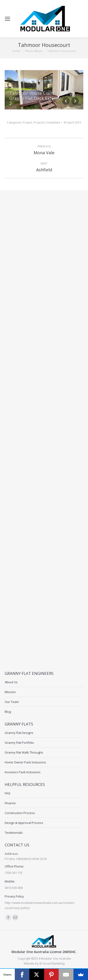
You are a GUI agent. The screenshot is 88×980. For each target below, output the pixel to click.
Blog (8, 712)
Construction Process (20, 813)
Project (27, 122)
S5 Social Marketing (52, 963)
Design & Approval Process (24, 823)
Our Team (12, 702)
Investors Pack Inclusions (23, 772)
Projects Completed (47, 122)
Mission (10, 692)
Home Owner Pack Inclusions (25, 762)
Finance (10, 803)
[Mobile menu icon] (8, 19)
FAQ (8, 793)
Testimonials (14, 833)
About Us (11, 682)
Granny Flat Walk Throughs (24, 752)
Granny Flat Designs (19, 733)
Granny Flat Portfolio (19, 743)
